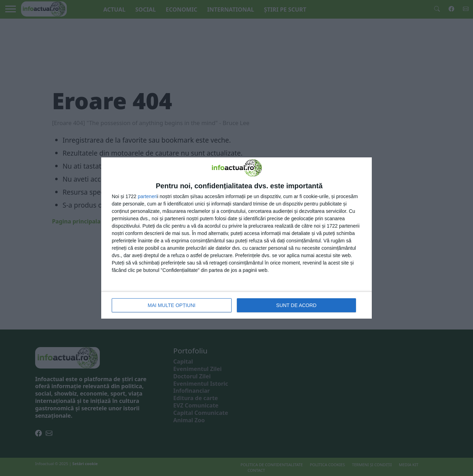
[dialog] (236, 238)
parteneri (147, 196)
